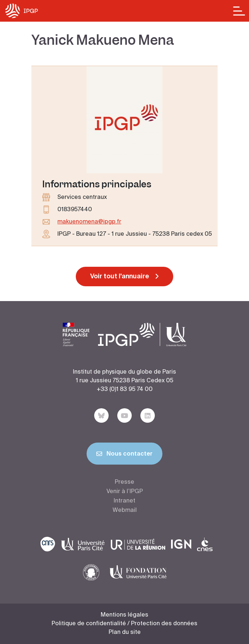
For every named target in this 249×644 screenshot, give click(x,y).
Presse (125, 482)
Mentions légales (125, 615)
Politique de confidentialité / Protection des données (125, 624)
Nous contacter (125, 455)
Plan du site (125, 632)
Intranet (125, 501)
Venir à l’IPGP (125, 492)
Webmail (125, 510)
